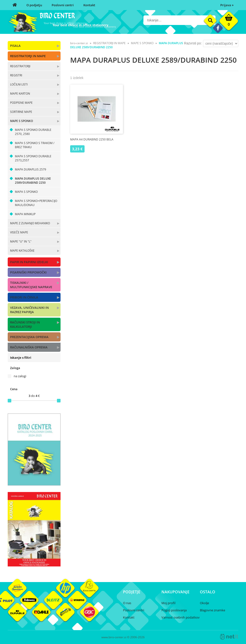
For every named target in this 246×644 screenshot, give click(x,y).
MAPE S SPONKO (22, 121)
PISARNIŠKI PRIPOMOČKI (28, 272)
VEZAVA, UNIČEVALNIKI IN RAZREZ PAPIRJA (29, 310)
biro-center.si (79, 43)
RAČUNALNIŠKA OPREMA (29, 347)
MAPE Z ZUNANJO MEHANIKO (30, 223)
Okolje (204, 603)
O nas (127, 603)
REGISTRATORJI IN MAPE (28, 56)
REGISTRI (16, 75)
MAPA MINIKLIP (25, 214)
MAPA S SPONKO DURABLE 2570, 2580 (33, 132)
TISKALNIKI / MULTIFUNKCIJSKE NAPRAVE (31, 285)
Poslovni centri (63, 5)
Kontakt (89, 5)
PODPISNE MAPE (21, 103)
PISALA (15, 46)
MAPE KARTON (20, 94)
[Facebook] (218, 28)
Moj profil (168, 603)
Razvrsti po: (193, 43)
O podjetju (34, 5)
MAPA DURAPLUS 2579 (31, 169)
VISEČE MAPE (19, 232)
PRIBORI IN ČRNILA (24, 297)
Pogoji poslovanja (174, 610)
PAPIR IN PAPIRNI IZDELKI (29, 262)
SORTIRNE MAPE (21, 112)
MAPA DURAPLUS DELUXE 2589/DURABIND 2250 (33, 181)
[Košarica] (229, 22)
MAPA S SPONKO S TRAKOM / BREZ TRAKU (35, 145)
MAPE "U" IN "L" (21, 241)
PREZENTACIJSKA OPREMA (29, 337)
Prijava (227, 5)
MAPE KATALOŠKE (22, 251)
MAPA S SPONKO (26, 192)
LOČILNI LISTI (19, 84)
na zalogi (20, 376)
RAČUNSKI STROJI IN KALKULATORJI (25, 324)
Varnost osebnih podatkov (181, 617)
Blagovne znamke (212, 610)
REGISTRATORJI (20, 66)
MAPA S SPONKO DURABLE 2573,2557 (33, 158)
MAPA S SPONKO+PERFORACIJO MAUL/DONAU (36, 203)
